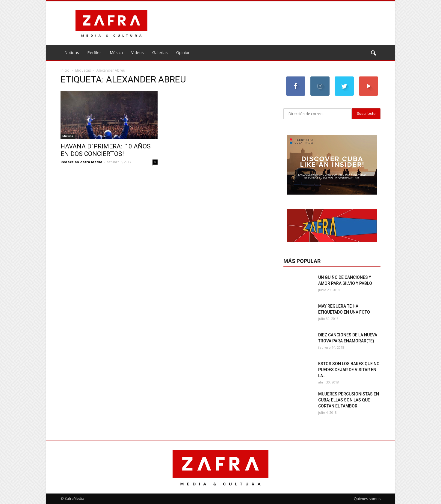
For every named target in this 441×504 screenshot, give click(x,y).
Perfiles (95, 52)
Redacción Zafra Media (81, 162)
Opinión (183, 52)
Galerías (160, 52)
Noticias (72, 52)
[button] (373, 53)
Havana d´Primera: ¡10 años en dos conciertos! (106, 150)
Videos (138, 52)
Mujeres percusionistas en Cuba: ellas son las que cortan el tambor (349, 400)
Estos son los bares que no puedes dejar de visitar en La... (349, 370)
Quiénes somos (367, 499)
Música (116, 52)
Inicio (65, 70)
